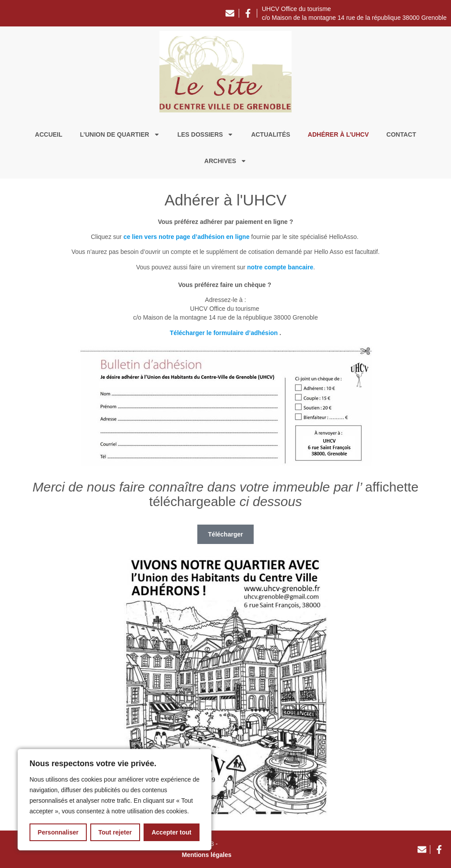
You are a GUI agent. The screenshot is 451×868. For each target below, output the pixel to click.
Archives (225, 161)
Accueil (48, 134)
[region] (115, 800)
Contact (401, 134)
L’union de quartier (120, 134)
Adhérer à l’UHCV (338, 134)
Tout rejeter (115, 832)
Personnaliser (58, 832)
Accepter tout (171, 832)
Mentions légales (207, 855)
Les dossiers (205, 134)
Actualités (271, 134)
